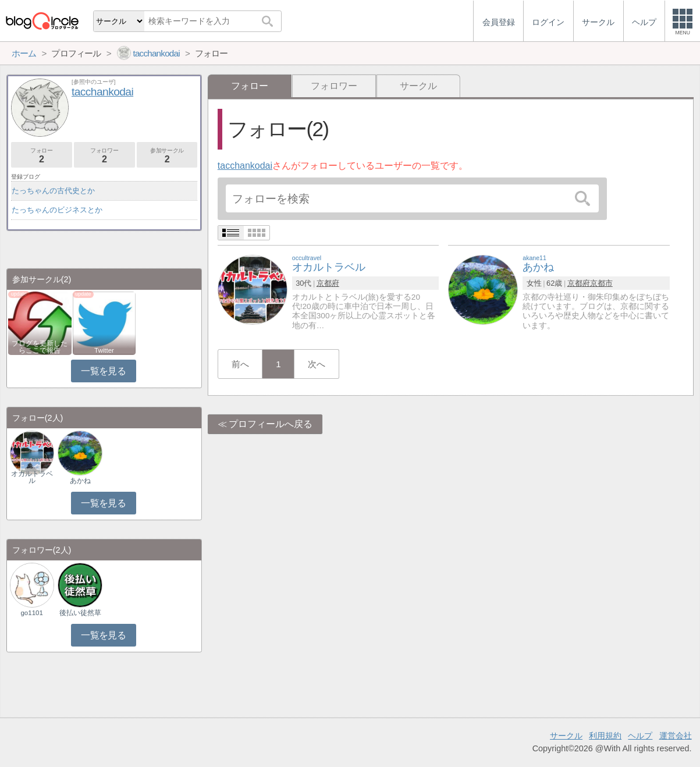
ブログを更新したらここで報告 (40, 347)
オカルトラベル (32, 477)
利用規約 (605, 736)
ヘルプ (640, 736)
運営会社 (676, 736)
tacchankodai (245, 166)
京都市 (601, 283)
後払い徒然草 (80, 613)
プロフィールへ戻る (271, 424)
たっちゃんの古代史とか (53, 191)
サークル (418, 86)
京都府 (328, 283)
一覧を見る (103, 371)
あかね (80, 481)
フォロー (42, 156)
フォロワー (334, 86)
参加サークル (167, 156)
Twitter (104, 350)
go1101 (31, 613)
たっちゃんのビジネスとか (57, 210)
